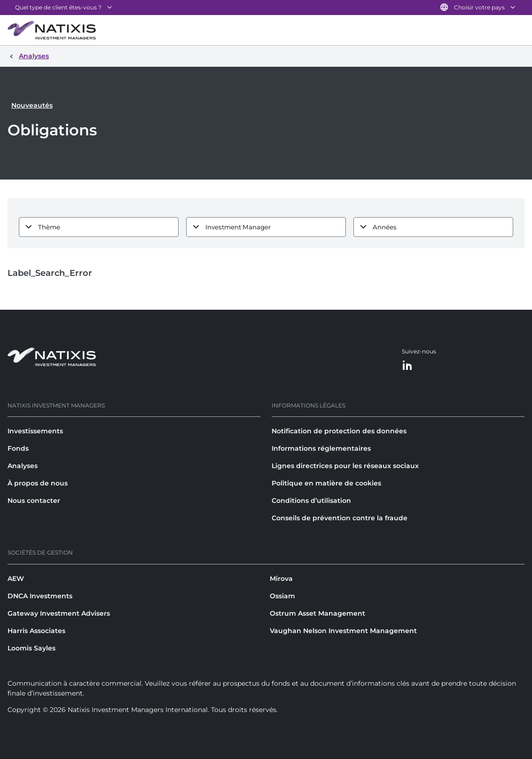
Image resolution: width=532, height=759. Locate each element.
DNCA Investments (40, 596)
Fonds (18, 448)
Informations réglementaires (321, 448)
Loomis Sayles (31, 648)
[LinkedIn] (407, 366)
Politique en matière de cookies (326, 483)
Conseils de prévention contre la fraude (340, 518)
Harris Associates (36, 631)
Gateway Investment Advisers (59, 613)
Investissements (35, 431)
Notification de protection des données (339, 431)
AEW (16, 579)
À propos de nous (38, 483)
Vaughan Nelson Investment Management (343, 631)
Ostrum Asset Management (317, 613)
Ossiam (282, 596)
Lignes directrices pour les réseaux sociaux (345, 466)
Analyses (23, 466)
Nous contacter (34, 501)
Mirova (281, 579)
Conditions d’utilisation (311, 501)
